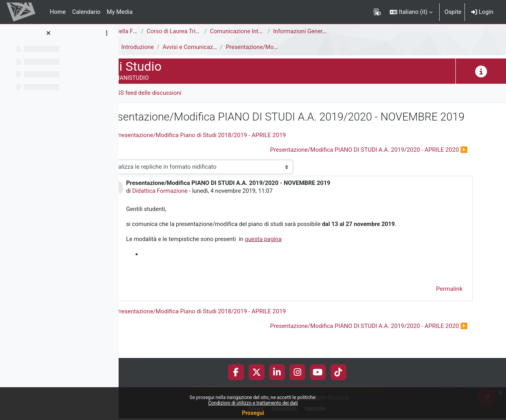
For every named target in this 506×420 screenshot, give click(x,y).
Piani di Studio (144, 47)
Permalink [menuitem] (449, 305)
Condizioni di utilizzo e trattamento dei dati (253, 403)
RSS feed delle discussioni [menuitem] (198, 93)
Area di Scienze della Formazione (169, 31)
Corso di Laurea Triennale (230, 31)
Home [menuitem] (58, 12)
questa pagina (315, 256)
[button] (411, 12)
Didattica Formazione (211, 207)
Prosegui (253, 413)
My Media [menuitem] (120, 12)
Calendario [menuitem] (86, 12)
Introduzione (189, 47)
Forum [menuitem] (143, 93)
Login (482, 12)
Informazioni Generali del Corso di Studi (375, 31)
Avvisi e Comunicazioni (244, 47)
